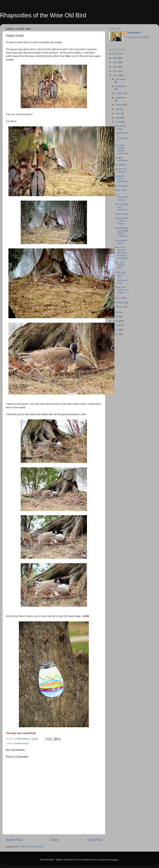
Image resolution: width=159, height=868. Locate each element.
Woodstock (120, 165)
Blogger (115, 860)
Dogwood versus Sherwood (121, 179)
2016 (116, 325)
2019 (116, 312)
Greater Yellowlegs (121, 159)
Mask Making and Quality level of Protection (122, 232)
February (120, 302)
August (119, 105)
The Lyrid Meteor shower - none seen (121, 149)
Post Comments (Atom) (31, 847)
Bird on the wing (120, 127)
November (121, 86)
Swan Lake (120, 190)
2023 (116, 62)
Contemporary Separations (122, 137)
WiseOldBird (134, 33)
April (118, 122)
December (121, 79)
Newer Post (14, 840)
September (121, 98)
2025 (116, 54)
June (118, 113)
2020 (116, 75)
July (118, 109)
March (119, 298)
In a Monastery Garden (121, 197)
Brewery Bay (121, 186)
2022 (116, 67)
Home (54, 840)
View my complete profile (137, 37)
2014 (116, 334)
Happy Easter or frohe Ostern (122, 221)
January (120, 307)
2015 (116, 330)
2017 (116, 321)
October (120, 93)
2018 (116, 316)
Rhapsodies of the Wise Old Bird (43, 15)
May (118, 118)
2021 (116, 71)
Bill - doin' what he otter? (120, 265)
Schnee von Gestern (121, 170)
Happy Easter (122, 214)
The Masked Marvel (121, 242)
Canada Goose (21, 743)
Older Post (94, 840)
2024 (116, 58)
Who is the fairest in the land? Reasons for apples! (121, 253)
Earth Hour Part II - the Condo (122, 290)
